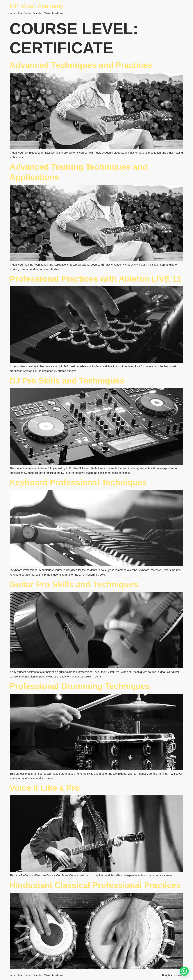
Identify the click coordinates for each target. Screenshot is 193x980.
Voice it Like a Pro (45, 788)
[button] (184, 971)
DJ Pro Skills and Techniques (67, 381)
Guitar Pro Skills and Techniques (74, 584)
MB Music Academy (36, 6)
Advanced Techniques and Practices (81, 65)
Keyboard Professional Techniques (78, 482)
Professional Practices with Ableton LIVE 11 (95, 279)
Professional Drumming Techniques (80, 686)
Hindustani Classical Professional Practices (95, 885)
